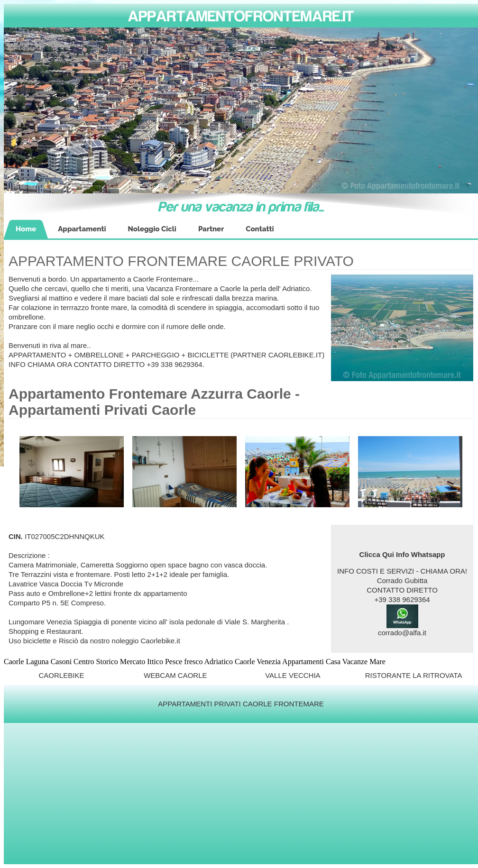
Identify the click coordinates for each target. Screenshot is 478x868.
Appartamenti (82, 229)
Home (26, 229)
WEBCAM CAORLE (175, 675)
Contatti (260, 229)
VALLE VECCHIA (293, 675)
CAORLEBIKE (62, 675)
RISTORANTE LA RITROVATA (414, 675)
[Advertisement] (241, 798)
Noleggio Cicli (152, 229)
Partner (211, 229)
